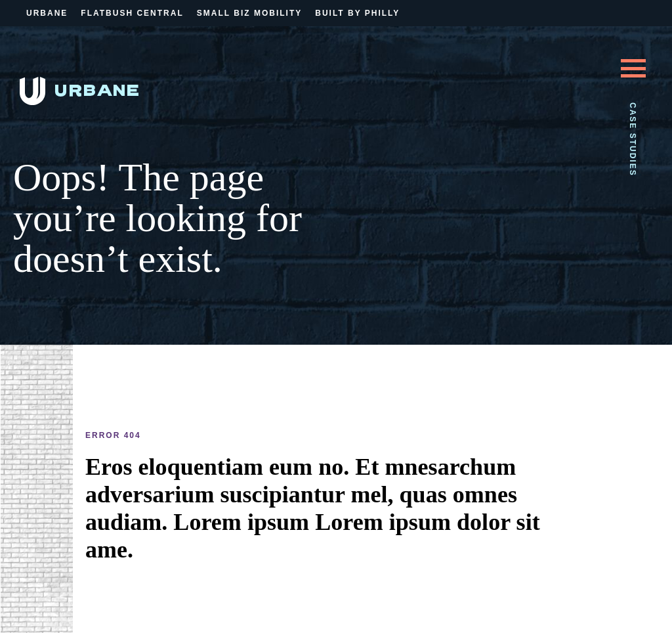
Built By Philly (357, 13)
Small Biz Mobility (249, 13)
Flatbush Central (132, 13)
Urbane (47, 13)
